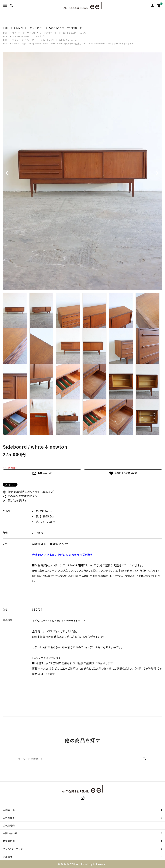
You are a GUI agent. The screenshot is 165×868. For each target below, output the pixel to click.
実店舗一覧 (9, 810)
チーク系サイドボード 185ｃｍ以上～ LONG (63, 33)
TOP (5, 33)
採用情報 (8, 857)
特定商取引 (9, 841)
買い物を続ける (15, 500)
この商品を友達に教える (20, 496)
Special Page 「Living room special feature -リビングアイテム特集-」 (47, 43)
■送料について (59, 544)
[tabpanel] (82, 171)
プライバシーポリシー (14, 849)
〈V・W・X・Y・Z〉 (47, 40)
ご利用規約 (9, 825)
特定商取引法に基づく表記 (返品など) (29, 492)
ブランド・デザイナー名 (23, 40)
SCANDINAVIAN (30, 36)
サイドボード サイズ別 (24, 33)
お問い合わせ (42, 473)
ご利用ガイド (10, 818)
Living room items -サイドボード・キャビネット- (110, 43)
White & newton (68, 40)
